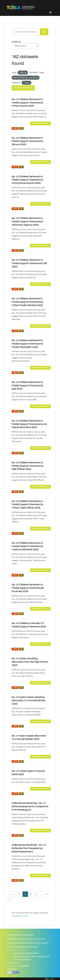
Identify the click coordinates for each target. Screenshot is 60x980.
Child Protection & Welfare (20, 935)
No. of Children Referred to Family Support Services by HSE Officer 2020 (27, 466)
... (41, 894)
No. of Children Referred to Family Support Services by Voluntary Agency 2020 (27, 222)
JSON (15, 128)
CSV (21, 128)
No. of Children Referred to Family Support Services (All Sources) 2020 (28, 588)
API (13, 916)
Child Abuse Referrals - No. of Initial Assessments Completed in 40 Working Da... (30, 806)
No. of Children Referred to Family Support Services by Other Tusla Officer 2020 (27, 505)
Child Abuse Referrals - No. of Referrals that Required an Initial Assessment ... (29, 848)
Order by (16, 42)
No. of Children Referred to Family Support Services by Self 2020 (27, 386)
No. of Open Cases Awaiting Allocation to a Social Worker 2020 (29, 700)
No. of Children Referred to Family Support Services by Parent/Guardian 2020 (27, 344)
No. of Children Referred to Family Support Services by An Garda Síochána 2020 (29, 424)
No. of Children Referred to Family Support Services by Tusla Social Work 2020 (27, 546)
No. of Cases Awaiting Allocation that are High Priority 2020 (30, 662)
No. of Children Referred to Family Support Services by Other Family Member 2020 (27, 302)
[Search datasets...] (26, 32)
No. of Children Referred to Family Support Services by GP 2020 (29, 263)
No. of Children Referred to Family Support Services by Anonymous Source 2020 (27, 180)
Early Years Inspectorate (26, 953)
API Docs (23, 916)
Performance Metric (40, 123)
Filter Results (23, 88)
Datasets (20, 19)
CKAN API (12, 969)
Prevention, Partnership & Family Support (28, 943)
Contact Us (13, 963)
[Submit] (44, 32)
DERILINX (24, 966)
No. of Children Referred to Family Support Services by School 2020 (27, 141)
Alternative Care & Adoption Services (26, 939)
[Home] (8, 19)
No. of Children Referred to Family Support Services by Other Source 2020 (27, 103)
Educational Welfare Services (22, 947)
